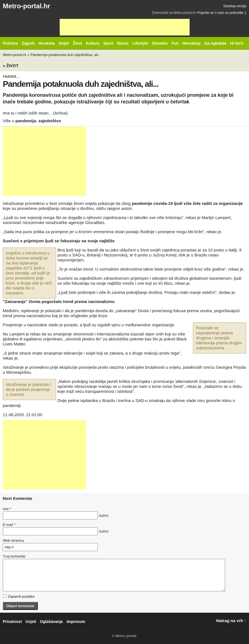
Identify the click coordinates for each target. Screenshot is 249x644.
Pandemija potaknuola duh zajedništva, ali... (66, 55)
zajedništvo (50, 121)
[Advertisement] (125, 27)
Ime (7, 509)
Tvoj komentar (14, 556)
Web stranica (13, 540)
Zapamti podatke (19, 596)
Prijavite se (206, 13)
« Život (11, 66)
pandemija (26, 121)
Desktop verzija (235, 6)
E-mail (9, 525)
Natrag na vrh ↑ (231, 621)
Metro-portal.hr (27, 6)
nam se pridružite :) (232, 13)
